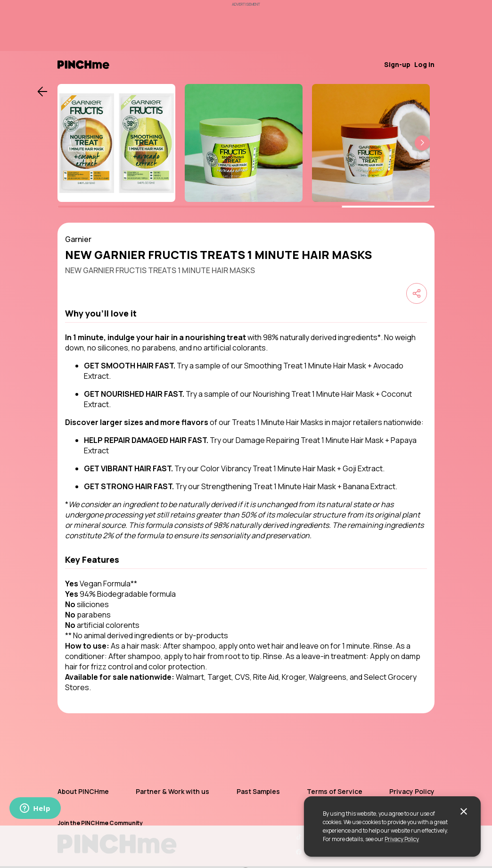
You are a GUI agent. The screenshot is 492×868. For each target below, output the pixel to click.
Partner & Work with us (172, 791)
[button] (422, 143)
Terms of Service (335, 791)
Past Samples (258, 791)
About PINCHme (83, 791)
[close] (464, 811)
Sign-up (397, 64)
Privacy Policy (402, 839)
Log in (424, 64)
